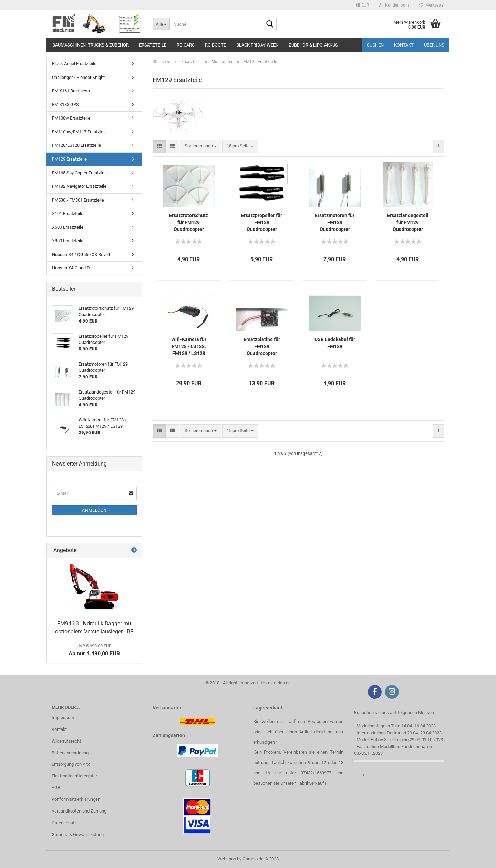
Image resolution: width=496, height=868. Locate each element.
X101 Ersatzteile (68, 213)
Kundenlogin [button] (394, 5)
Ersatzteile (153, 45)
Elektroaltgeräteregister (74, 776)
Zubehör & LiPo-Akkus (313, 45)
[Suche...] (161, 24)
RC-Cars (186, 45)
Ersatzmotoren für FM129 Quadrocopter (335, 222)
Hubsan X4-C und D (71, 268)
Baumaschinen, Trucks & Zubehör (91, 45)
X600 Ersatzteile (68, 227)
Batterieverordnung (70, 753)
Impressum (63, 718)
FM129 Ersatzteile (69, 159)
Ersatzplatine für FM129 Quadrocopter (262, 346)
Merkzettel (432, 5)
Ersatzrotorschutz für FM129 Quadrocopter (189, 222)
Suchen (375, 45)
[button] (363, 5)
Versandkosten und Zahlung (79, 811)
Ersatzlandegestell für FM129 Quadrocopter (408, 222)
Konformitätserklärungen (76, 799)
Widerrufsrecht (66, 741)
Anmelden (94, 510)
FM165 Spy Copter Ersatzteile (80, 173)
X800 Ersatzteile (68, 241)
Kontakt (404, 45)
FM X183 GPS (65, 105)
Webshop (227, 859)
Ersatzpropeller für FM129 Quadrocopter (262, 222)
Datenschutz (64, 823)
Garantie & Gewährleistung (78, 834)
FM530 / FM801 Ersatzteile (78, 200)
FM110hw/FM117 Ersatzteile (80, 132)
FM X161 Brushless (71, 91)
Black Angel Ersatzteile (74, 64)
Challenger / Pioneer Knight (78, 77)
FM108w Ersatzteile (71, 118)
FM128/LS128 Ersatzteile (76, 145)
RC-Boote (215, 45)
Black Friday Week (257, 45)
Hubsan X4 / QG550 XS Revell (81, 254)
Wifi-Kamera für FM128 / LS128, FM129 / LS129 (189, 346)
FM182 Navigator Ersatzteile (79, 186)
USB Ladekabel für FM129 (335, 343)
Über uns (434, 45)
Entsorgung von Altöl (71, 764)
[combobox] (201, 146)
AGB (56, 788)
